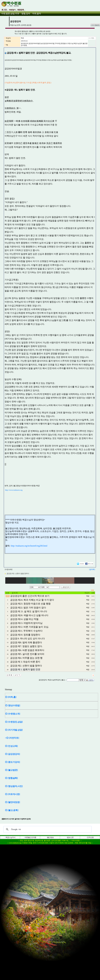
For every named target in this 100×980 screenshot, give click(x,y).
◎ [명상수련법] (13, 705)
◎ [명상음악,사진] (14, 786)
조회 (93, 593)
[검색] (47, 829)
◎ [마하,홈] (11, 697)
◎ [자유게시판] (13, 794)
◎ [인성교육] (11, 746)
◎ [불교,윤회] (12, 810)
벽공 (22, 38)
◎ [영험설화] (11, 778)
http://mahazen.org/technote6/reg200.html (29, 546)
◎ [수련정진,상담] (14, 722)
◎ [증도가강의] (13, 762)
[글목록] (92, 569)
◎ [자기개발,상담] (14, 730)
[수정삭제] (9, 569)
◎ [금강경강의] (13, 754)
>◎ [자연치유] (12, 738)
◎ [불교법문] (11, 770)
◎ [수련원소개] (13, 714)
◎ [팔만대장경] (13, 802)
